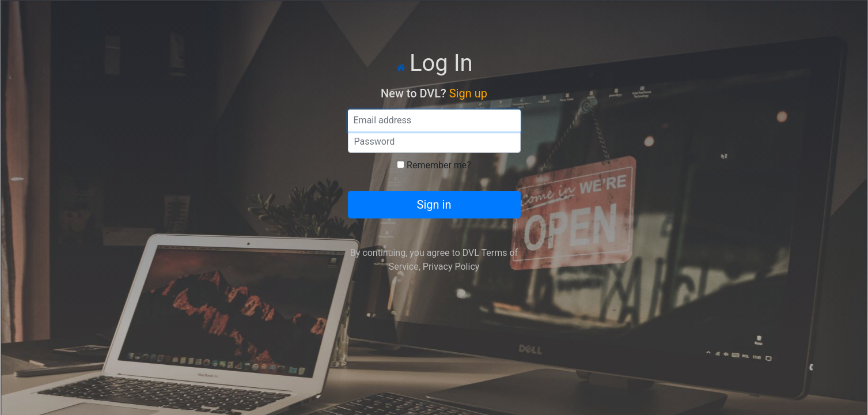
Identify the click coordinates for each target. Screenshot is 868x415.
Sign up (468, 93)
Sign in (434, 205)
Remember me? (439, 165)
